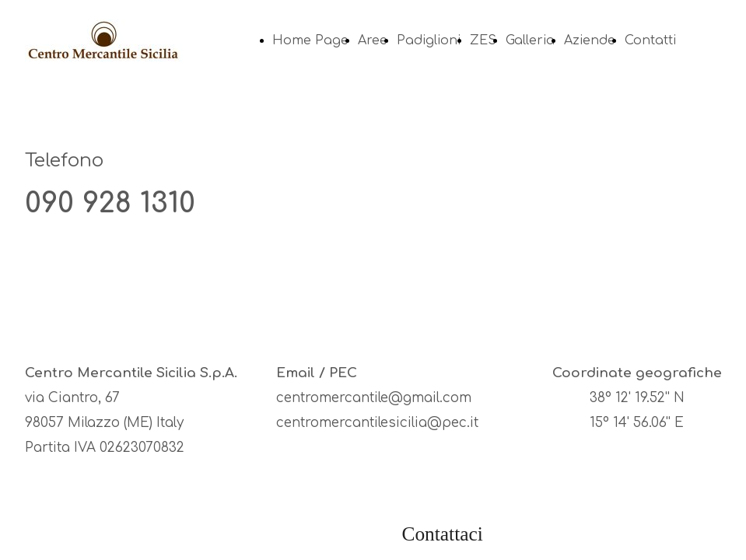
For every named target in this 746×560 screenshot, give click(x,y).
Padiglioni (429, 40)
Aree (373, 40)
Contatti (650, 40)
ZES (483, 40)
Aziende (590, 40)
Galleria (530, 40)
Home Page (310, 40)
